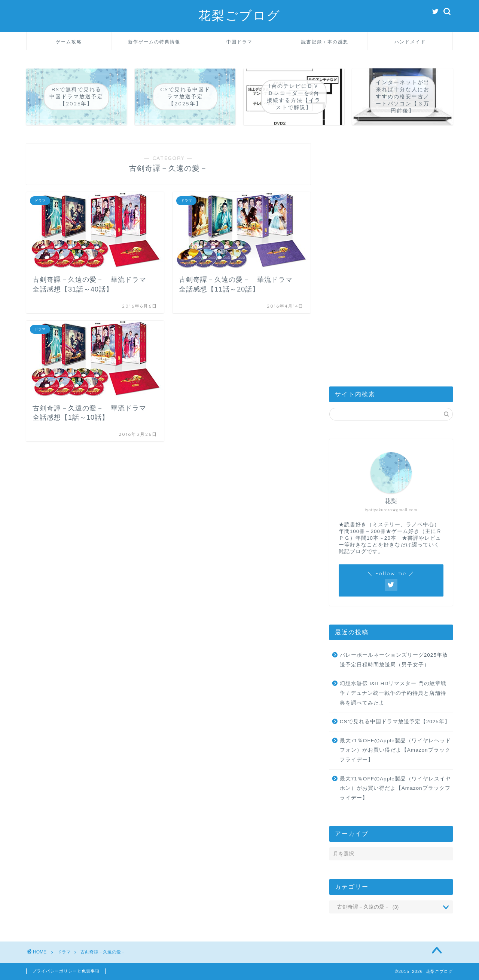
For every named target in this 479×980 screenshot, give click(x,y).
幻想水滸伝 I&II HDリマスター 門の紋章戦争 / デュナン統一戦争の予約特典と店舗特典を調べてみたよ (393, 693)
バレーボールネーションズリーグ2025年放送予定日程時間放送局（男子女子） (394, 660)
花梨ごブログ (239, 15)
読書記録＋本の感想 (325, 42)
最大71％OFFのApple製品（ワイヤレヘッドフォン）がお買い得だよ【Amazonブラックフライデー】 (395, 750)
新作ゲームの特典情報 (154, 42)
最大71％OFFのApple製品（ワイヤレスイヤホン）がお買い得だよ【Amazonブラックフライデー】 (395, 788)
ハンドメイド (410, 42)
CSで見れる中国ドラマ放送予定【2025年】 (395, 722)
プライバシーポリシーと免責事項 (66, 971)
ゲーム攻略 (69, 42)
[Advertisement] (391, 256)
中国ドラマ (239, 42)
